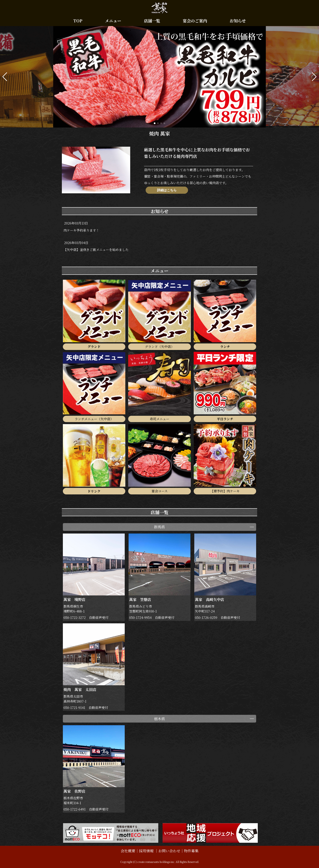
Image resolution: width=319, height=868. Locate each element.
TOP (78, 21)
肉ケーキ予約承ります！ (81, 230)
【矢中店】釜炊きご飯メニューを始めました (96, 250)
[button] (5, 77)
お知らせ (238, 21)
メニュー (113, 21)
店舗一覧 (152, 21)
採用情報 (147, 851)
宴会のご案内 (195, 21)
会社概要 (128, 851)
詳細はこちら (167, 190)
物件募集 (191, 851)
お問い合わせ (169, 851)
